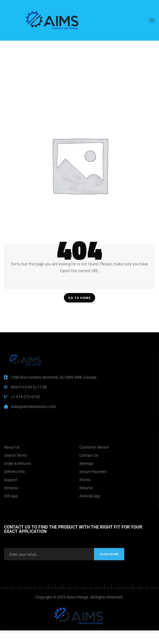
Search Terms (15, 455)
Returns (86, 488)
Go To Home (79, 298)
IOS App (11, 496)
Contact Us (89, 455)
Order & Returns (18, 463)
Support (11, 480)
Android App (90, 496)
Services (11, 488)
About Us (12, 447)
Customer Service (94, 447)
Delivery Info (14, 472)
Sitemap (86, 463)
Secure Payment (93, 472)
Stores (85, 480)
